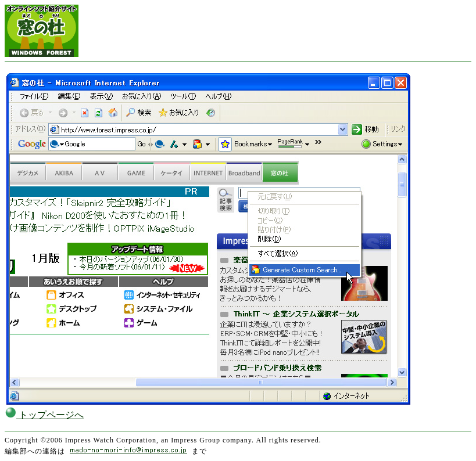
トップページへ (44, 415)
